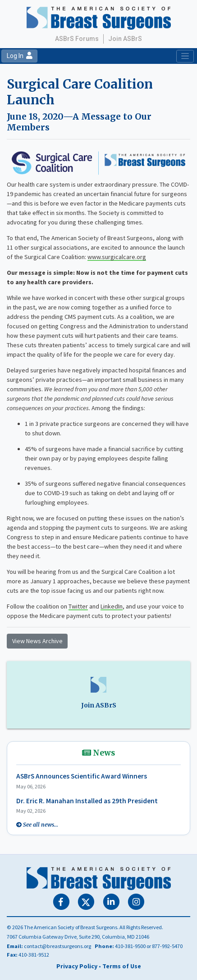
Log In (20, 56)
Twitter (78, 606)
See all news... (41, 825)
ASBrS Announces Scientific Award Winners (82, 776)
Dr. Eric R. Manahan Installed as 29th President (87, 801)
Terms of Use (122, 966)
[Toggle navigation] (185, 56)
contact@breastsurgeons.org (57, 946)
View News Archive (37, 641)
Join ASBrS (125, 39)
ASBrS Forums (77, 39)
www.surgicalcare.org (117, 257)
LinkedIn (112, 606)
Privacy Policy (77, 966)
